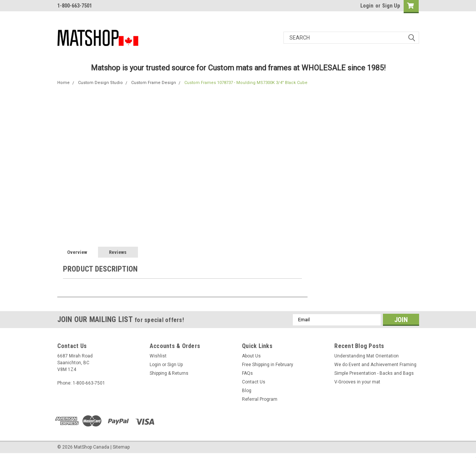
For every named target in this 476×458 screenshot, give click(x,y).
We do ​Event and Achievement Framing (375, 365)
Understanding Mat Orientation (367, 356)
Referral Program (260, 399)
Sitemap (121, 447)
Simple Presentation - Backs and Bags (374, 373)
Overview (77, 252)
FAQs (247, 373)
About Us (251, 356)
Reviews (118, 252)
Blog (247, 391)
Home (64, 83)
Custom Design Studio (100, 83)
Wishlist (158, 356)
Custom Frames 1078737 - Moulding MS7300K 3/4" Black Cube (246, 83)
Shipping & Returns (169, 373)
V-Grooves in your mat (357, 382)
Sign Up (391, 6)
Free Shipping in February (268, 365)
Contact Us (254, 382)
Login (367, 6)
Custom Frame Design (154, 83)
